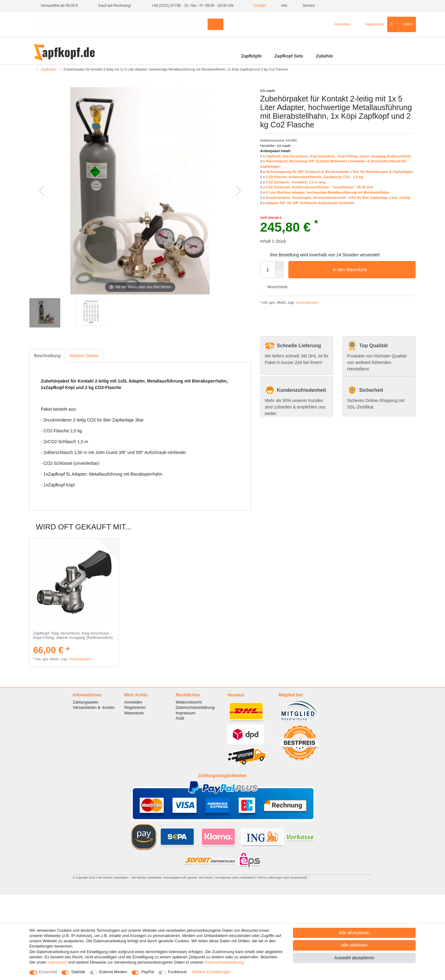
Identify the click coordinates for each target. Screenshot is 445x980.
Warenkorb (134, 713)
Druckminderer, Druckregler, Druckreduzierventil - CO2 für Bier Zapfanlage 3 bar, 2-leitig (338, 198)
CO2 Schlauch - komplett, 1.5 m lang (296, 182)
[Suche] (216, 24)
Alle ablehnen (354, 945)
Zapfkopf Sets (289, 56)
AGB (180, 718)
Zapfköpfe (251, 56)
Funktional (177, 972)
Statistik (78, 972)
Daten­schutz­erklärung (224, 962)
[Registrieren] (371, 24)
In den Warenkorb (372, 270)
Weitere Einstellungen (211, 972)
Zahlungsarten (86, 702)
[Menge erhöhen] (279, 265)
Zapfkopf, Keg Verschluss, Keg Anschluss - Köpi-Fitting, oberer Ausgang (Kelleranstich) (338, 156)
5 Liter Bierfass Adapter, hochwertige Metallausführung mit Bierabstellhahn (328, 192)
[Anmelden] (340, 24)
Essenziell (48, 972)
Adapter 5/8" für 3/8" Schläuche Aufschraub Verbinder (310, 203)
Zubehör (324, 56)
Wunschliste (275, 287)
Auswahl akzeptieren (354, 958)
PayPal (148, 972)
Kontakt (257, 6)
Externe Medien (113, 972)
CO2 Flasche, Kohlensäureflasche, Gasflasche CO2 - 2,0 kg (314, 177)
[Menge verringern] (279, 274)
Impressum (186, 713)
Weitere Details (84, 356)
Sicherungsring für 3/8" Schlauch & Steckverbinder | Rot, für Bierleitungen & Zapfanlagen (339, 172)
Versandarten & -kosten (94, 707)
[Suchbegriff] (122, 24)
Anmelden (133, 702)
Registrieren (135, 707)
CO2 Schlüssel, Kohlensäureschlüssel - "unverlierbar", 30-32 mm (319, 187)
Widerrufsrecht (189, 702)
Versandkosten (307, 302)
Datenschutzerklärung (195, 707)
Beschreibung (47, 356)
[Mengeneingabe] (268, 270)
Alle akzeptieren (354, 933)
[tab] (47, 356)
